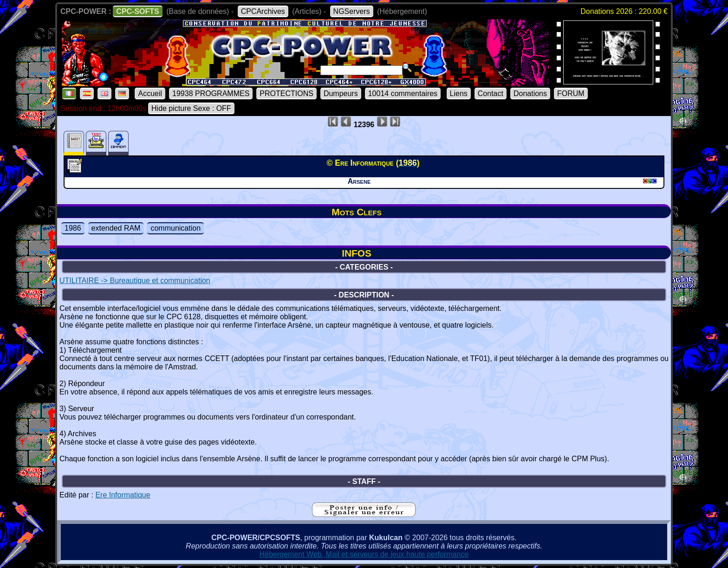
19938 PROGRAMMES (211, 94)
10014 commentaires (403, 94)
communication (175, 228)
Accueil (150, 94)
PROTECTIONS (286, 94)
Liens (459, 94)
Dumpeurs (341, 94)
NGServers (352, 11)
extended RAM (116, 228)
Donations (530, 94)
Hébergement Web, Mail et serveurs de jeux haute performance (364, 554)
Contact (491, 94)
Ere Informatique (123, 495)
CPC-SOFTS (137, 11)
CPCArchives (263, 11)
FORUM (571, 94)
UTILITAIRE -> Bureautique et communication (135, 281)
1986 (73, 228)
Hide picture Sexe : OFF (191, 108)
